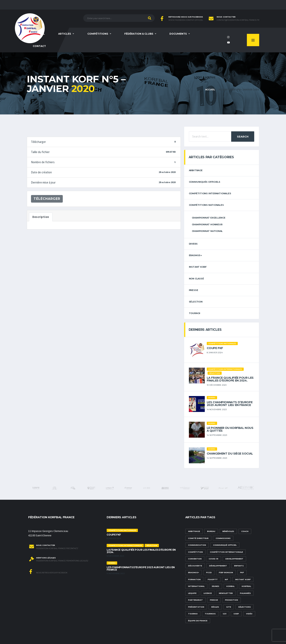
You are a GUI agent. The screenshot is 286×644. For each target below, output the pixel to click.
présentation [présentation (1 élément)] (196, 607)
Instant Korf (198, 267)
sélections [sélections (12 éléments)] (244, 607)
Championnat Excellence (209, 218)
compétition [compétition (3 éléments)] (195, 552)
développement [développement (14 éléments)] (218, 566)
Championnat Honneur (207, 224)
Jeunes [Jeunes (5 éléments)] (215, 586)
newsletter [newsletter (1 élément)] (226, 593)
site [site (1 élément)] (229, 607)
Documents (178, 34)
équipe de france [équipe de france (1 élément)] (198, 621)
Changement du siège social (230, 454)
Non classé (196, 279)
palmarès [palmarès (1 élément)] (245, 593)
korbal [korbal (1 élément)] (230, 586)
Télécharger (47, 199)
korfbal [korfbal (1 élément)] (246, 586)
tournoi (195, 313)
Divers (193, 244)
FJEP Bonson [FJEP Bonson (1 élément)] (226, 572)
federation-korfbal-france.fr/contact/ (57, 548)
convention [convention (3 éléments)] (195, 559)
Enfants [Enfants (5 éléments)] (239, 566)
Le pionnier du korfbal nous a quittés (230, 429)
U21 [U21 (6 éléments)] (225, 614)
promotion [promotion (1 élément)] (231, 600)
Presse (194, 290)
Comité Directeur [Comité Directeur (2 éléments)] (198, 538)
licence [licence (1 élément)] (208, 593)
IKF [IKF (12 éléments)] (226, 579)
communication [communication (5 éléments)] (197, 545)
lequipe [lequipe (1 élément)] (192, 593)
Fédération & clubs (139, 34)
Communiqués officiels (205, 182)
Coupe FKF (215, 348)
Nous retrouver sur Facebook (48, 572)
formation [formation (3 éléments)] (194, 579)
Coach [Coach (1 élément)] (245, 531)
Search (243, 137)
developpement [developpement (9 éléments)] (234, 559)
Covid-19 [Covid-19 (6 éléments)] (214, 559)
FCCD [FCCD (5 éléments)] (209, 572)
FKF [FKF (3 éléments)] (242, 572)
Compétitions (98, 34)
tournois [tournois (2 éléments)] (210, 614)
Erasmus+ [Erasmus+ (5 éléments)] (194, 572)
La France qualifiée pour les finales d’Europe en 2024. (230, 379)
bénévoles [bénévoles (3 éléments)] (228, 531)
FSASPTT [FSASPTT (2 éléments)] (213, 579)
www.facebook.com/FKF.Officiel (186, 20)
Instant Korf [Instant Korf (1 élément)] (243, 579)
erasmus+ (195, 255)
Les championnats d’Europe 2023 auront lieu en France (230, 404)
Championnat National (207, 231)
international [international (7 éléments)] (196, 586)
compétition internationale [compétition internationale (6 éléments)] (226, 552)
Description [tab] (41, 217)
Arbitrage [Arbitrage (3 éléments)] (194, 531)
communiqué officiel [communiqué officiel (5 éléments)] (225, 545)
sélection (196, 302)
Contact (39, 46)
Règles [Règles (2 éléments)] (215, 607)
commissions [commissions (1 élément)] (223, 538)
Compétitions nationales (206, 205)
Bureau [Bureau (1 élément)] (211, 531)
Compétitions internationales (210, 193)
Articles (65, 34)
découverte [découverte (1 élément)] (195, 566)
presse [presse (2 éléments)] (214, 600)
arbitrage (196, 170)
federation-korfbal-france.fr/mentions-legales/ (62, 561)
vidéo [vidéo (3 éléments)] (249, 614)
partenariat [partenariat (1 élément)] (195, 600)
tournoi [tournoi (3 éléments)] (193, 614)
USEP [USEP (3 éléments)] (236, 614)
